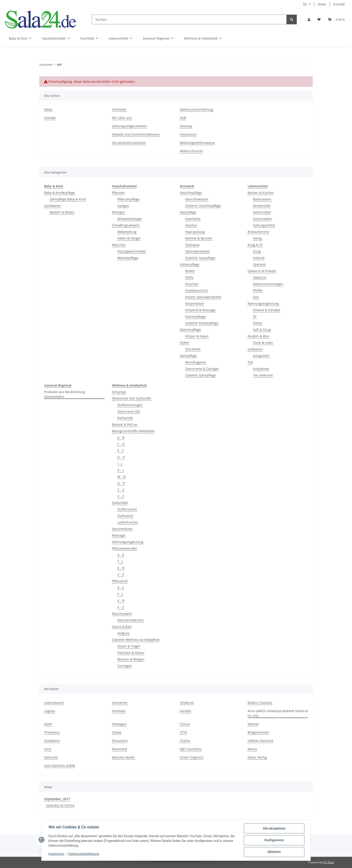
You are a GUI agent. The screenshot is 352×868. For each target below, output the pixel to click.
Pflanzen (118, 193)
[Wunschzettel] (319, 19)
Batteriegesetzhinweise (197, 143)
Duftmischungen (130, 405)
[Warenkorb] (336, 19)
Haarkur (191, 225)
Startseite (119, 109)
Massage (119, 535)
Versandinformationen (129, 143)
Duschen (192, 284)
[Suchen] (189, 19)
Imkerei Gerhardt (261, 741)
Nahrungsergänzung (263, 303)
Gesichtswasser (197, 199)
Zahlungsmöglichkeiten (130, 126)
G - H (121, 457)
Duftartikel (120, 503)
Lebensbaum (54, 703)
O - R (121, 483)
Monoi (252, 749)
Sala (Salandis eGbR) (60, 766)
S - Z (121, 574)
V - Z (121, 496)
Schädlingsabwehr (126, 225)
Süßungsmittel (264, 225)
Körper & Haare (197, 336)
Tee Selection (263, 375)
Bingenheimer (258, 732)
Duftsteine (125, 516)
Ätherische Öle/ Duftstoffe (132, 398)
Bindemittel (262, 206)
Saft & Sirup (262, 330)
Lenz (48, 749)
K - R (121, 568)
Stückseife (193, 349)
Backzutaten (262, 199)
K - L (121, 470)
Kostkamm (52, 741)
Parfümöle (125, 418)
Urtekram (187, 703)
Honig (257, 238)
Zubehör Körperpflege (202, 323)
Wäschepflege (128, 258)
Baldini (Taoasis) (260, 703)
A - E (121, 555)
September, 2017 (57, 799)
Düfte (189, 277)
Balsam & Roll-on (125, 424)
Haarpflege (188, 212)
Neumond (120, 749)
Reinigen (119, 212)
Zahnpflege (188, 356)
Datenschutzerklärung (84, 854)
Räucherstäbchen (131, 620)
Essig (257, 251)
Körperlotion (195, 303)
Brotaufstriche (258, 232)
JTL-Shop (329, 862)
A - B (121, 437)
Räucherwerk (122, 614)
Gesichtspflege (191, 193)
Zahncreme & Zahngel (202, 369)
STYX (183, 732)
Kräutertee (261, 369)
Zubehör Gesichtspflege (203, 206)
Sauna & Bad (122, 627)
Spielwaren (53, 206)
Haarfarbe (193, 219)
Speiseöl (259, 264)
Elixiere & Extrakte (267, 310)
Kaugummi (261, 356)
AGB (183, 118)
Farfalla (185, 711)
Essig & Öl (255, 245)
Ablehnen (274, 852)
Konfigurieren (274, 840)
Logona (50, 711)
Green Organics (192, 757)
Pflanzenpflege (128, 199)
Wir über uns (122, 118)
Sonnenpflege (196, 317)
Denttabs (119, 711)
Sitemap (186, 126)
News (322, 4)
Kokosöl (259, 258)
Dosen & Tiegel (129, 646)
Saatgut (123, 206)
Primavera (52, 732)
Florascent (120, 741)
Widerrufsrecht (191, 151)
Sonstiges (125, 666)
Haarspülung (195, 232)
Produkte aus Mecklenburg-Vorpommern (65, 394)
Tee (250, 362)
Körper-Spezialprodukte (203, 297)
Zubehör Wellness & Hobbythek (136, 640)
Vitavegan (119, 724)
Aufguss (123, 633)
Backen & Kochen (261, 193)
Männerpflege (190, 330)
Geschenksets (122, 529)
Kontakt (339, 4)
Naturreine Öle (129, 411)
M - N (122, 477)
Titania (185, 741)
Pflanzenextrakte (124, 548)
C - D (121, 444)
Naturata (51, 757)
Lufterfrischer (128, 522)
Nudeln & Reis (258, 336)
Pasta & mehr (263, 343)
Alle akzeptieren (274, 829)
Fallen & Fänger (129, 238)
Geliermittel (262, 212)
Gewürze (260, 277)
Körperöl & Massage (200, 310)
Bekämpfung (127, 232)
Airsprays (119, 392)
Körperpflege (190, 264)
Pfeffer (258, 290)
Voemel (253, 724)
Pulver (258, 323)
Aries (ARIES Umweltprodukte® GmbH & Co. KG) (278, 713)
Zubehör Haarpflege (200, 258)
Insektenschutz (197, 290)
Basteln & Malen (62, 212)
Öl (255, 317)
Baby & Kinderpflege (60, 193)
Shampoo (192, 245)
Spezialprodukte (197, 251)
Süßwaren (255, 349)
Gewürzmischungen (268, 284)
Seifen (185, 343)
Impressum (57, 854)
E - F (121, 451)
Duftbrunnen (127, 509)
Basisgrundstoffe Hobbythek (133, 431)
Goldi (48, 724)
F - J (120, 561)
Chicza (185, 724)
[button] (309, 19)
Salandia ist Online (60, 805)
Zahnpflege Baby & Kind (68, 199)
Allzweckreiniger (130, 219)
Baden (190, 271)
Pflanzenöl (120, 581)
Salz (256, 297)
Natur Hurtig (257, 757)
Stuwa (117, 732)
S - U (121, 490)
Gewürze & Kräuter (262, 271)
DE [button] (305, 4)
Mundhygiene (196, 362)
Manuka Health (123, 757)
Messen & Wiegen (131, 659)
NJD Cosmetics (191, 749)
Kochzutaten (262, 219)
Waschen (119, 245)
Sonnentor (120, 703)
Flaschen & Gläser (131, 653)
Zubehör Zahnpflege (200, 375)
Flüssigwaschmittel (132, 251)
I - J (120, 464)
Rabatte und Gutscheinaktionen (136, 134)
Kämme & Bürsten (199, 238)
